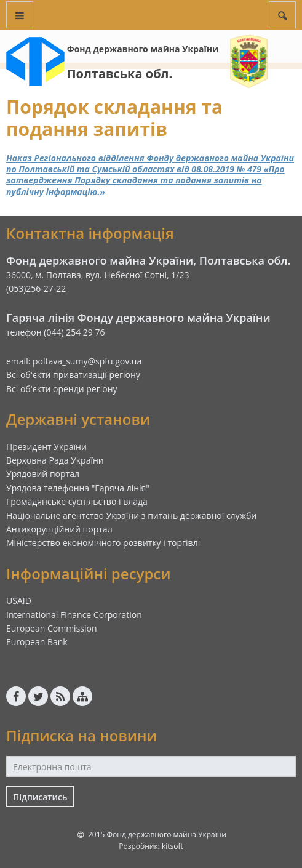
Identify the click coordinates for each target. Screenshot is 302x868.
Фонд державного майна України (143, 49)
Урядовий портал (43, 474)
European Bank (37, 642)
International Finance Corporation (74, 615)
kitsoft (173, 846)
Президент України (46, 447)
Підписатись (40, 797)
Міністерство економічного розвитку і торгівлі (103, 543)
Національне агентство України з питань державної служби (131, 516)
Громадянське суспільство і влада (77, 501)
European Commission (52, 628)
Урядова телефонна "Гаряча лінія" (78, 488)
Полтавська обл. (120, 74)
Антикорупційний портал (59, 529)
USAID (19, 601)
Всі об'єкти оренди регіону (62, 389)
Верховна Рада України (55, 460)
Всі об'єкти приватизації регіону (73, 375)
